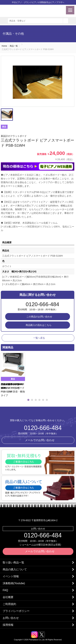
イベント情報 (11, 576)
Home (4, 46)
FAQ (5, 590)
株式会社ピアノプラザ (38, 413)
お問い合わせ (11, 618)
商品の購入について (15, 569)
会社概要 (8, 597)
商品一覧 (14, 46)
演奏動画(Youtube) (14, 583)
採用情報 (8, 625)
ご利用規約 (9, 604)
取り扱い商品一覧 (13, 562)
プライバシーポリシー (16, 611)
